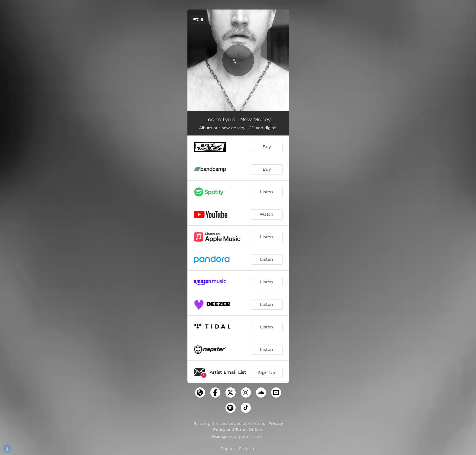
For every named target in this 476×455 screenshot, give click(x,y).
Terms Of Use (249, 429)
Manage (220, 436)
